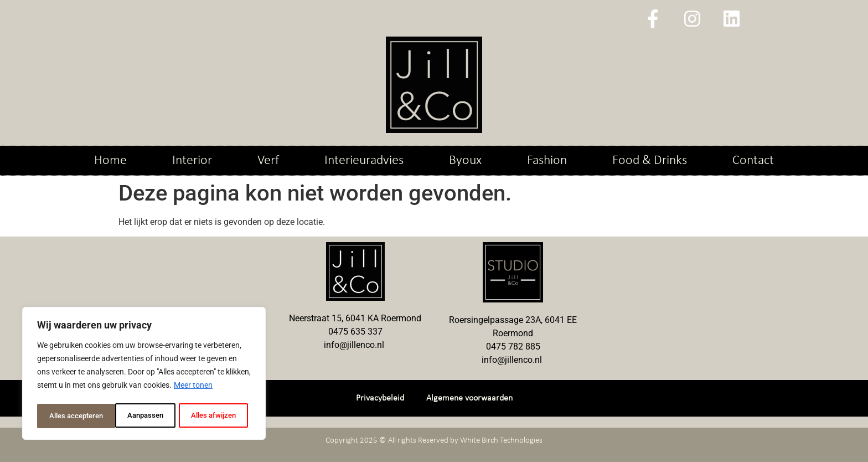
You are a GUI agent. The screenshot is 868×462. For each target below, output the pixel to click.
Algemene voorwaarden (469, 398)
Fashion (547, 161)
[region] (144, 375)
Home (110, 161)
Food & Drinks (650, 161)
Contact (753, 161)
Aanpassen (66, 416)
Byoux (465, 161)
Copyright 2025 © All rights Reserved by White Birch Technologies (434, 441)
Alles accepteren (212, 416)
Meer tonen (193, 388)
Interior (192, 161)
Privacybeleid (380, 398)
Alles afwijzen (134, 416)
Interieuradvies (364, 161)
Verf (268, 161)
